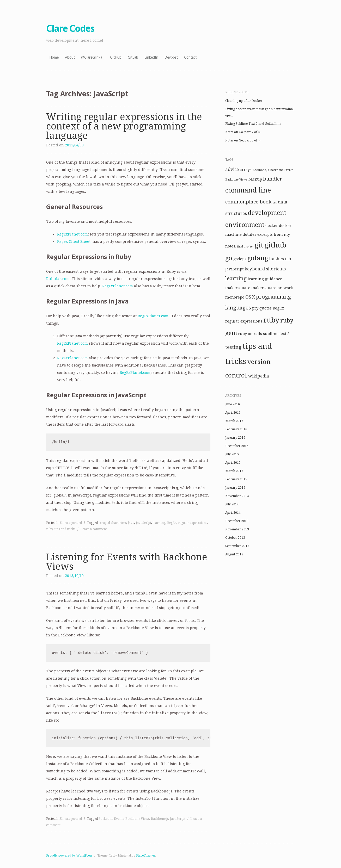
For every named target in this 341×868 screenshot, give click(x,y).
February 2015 (236, 479)
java (131, 523)
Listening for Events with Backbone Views (127, 562)
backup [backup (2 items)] (255, 179)
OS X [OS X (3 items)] (250, 297)
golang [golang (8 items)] (258, 258)
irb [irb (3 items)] (288, 259)
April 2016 (233, 413)
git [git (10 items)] (259, 245)
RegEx (172, 523)
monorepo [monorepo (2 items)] (235, 297)
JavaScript (144, 523)
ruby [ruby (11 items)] (271, 320)
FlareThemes (146, 855)
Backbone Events (111, 819)
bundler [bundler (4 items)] (273, 179)
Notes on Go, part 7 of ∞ (243, 132)
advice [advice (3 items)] (232, 169)
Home (54, 57)
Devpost (171, 57)
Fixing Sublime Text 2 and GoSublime (253, 124)
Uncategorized (71, 523)
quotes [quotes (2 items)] (266, 308)
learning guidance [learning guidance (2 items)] (265, 279)
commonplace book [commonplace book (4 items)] (248, 202)
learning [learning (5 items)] (236, 278)
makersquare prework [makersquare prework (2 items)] (272, 288)
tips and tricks (65, 529)
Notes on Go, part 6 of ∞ (243, 140)
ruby (50, 529)
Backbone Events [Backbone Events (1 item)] (282, 170)
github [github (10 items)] (275, 245)
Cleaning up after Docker (244, 101)
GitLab (133, 57)
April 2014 (233, 513)
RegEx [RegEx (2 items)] (278, 308)
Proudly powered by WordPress (69, 855)
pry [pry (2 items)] (255, 308)
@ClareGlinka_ (92, 57)
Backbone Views (137, 819)
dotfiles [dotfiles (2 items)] (249, 234)
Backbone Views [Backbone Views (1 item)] (236, 180)
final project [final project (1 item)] (245, 247)
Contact (190, 57)
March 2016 (234, 421)
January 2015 (235, 488)
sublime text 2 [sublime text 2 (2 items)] (276, 334)
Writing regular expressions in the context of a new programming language (124, 126)
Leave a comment (94, 529)
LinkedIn (151, 57)
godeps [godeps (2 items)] (240, 259)
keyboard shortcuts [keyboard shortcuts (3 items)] (265, 269)
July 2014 (232, 504)
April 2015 (233, 463)
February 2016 (236, 429)
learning (159, 523)
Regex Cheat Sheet (74, 241)
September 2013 (237, 546)
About (70, 57)
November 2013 (237, 529)
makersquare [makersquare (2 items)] (238, 288)
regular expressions (193, 523)
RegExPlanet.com (72, 234)
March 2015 (234, 471)
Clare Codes (70, 29)
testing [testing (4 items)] (233, 347)
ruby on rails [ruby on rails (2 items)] (250, 334)
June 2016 (233, 404)
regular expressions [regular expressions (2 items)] (244, 321)
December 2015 (237, 446)
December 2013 (237, 521)
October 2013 (235, 538)
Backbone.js (160, 819)
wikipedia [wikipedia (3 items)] (259, 376)
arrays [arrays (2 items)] (246, 170)
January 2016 (235, 438)
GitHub (116, 57)
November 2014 (237, 496)
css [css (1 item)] (275, 203)
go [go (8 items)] (229, 258)
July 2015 (232, 454)
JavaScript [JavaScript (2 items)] (234, 269)
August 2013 (234, 554)
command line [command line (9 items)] (248, 190)
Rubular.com (58, 279)
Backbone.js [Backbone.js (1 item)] (261, 170)
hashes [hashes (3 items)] (276, 259)
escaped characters (112, 523)
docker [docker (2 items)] (272, 226)
